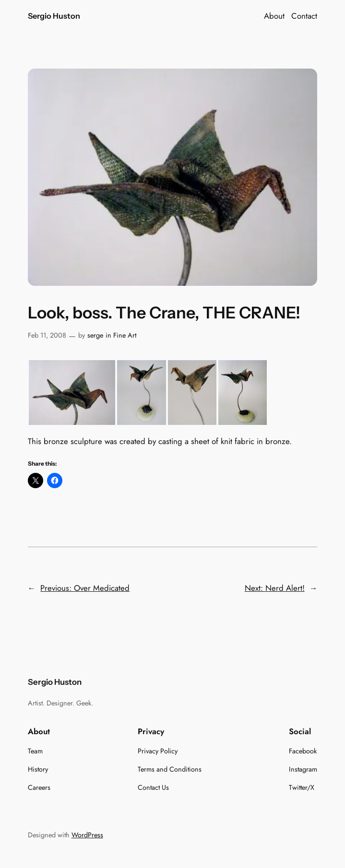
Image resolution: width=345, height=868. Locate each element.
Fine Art (125, 335)
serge (95, 335)
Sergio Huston (54, 16)
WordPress (87, 835)
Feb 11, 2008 (47, 335)
